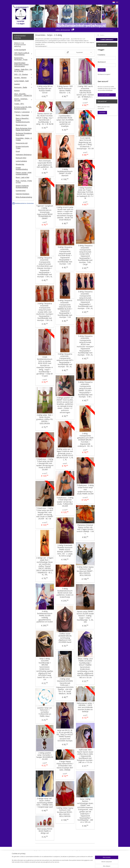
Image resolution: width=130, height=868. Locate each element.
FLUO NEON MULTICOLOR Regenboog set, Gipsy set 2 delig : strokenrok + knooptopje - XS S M (85, 143)
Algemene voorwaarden (65, 851)
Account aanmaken (104, 95)
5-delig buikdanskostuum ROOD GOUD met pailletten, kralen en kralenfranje (65, 593)
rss (65, 864)
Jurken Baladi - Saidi (21, 81)
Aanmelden (102, 113)
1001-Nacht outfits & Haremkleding (23, 54)
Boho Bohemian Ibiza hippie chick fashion (24, 129)
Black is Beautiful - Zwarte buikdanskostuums (23, 120)
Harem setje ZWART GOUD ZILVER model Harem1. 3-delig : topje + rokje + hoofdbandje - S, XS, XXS (85, 617)
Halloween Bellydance (24, 155)
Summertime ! (21, 191)
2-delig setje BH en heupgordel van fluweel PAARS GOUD (45, 89)
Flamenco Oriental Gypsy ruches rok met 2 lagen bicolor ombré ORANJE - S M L (85, 529)
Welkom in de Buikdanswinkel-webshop (20, 45)
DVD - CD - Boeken (23, 74)
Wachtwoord (102, 62)
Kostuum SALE (21, 158)
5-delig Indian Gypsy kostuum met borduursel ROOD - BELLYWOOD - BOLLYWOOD (65, 812)
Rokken (17, 91)
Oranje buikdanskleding (22, 168)
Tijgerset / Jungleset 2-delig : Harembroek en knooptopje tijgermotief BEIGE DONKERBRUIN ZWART (45, 212)
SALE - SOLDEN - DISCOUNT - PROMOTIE (23, 95)
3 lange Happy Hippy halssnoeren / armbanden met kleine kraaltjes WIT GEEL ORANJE (65, 766)
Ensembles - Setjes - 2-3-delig (24, 139)
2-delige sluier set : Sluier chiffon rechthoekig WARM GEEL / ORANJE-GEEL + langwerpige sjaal (45, 803)
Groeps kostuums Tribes (22, 147)
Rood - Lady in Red (22, 177)
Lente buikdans (21, 161)
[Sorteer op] (79, 52)
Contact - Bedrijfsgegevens (20, 852)
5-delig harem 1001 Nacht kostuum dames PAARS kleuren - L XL (65, 89)
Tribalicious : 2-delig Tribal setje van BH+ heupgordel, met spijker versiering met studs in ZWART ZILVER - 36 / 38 (45, 513)
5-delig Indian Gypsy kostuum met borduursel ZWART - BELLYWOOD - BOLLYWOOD (85, 571)
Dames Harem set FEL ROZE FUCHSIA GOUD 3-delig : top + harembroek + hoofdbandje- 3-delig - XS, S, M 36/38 (45, 119)
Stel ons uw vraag (84, 851)
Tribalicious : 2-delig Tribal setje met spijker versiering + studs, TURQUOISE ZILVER (65, 502)
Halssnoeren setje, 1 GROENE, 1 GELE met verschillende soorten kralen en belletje (85, 707)
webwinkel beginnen (72, 864)
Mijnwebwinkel (89, 864)
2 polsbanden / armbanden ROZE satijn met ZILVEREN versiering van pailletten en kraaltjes (65, 121)
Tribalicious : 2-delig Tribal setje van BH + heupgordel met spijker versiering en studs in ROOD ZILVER (45, 464)
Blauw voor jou (21, 125)
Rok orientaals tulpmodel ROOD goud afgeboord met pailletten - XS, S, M (45, 165)
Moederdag (20, 164)
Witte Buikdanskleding (24, 197)
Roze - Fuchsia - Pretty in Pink (24, 182)
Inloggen (102, 70)
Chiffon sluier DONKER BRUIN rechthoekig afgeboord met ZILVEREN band (65, 638)
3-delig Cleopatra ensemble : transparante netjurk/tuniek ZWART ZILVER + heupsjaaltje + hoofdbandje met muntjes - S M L (85, 389)
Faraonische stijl (22, 143)
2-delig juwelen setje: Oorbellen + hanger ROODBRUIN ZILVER (45, 756)
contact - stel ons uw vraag (63, 30)
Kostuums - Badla (23, 87)
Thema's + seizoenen (23, 112)
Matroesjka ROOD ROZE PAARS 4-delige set (45, 831)
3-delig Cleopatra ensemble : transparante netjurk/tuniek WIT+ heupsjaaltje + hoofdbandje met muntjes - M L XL (65, 360)
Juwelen (23, 84)
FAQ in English (104, 854)
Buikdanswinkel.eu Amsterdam (23, 203)
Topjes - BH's (19, 104)
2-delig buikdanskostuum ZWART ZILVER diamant (65, 172)
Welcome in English (106, 851)
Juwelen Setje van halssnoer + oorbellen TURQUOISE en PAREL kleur (45, 712)
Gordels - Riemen (23, 78)
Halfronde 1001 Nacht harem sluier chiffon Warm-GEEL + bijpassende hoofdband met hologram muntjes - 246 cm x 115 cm (85, 756)
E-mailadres (101, 55)
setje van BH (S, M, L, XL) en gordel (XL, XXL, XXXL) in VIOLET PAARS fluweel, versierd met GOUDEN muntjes (65, 736)
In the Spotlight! (20, 50)
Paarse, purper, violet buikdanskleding (24, 173)
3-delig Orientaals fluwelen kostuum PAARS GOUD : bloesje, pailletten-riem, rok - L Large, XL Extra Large (65, 551)
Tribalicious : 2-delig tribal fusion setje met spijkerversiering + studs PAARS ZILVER (85, 490)
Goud (18, 151)
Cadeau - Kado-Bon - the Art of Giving (23, 70)
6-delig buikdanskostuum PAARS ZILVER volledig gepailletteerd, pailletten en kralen (45, 617)
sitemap (61, 864)
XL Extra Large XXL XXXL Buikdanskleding (23, 108)
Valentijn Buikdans (23, 194)
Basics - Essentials (22, 115)
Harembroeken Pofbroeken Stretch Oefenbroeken (21, 64)
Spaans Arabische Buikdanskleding (22, 186)
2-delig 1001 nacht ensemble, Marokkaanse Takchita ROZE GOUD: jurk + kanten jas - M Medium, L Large (85, 93)
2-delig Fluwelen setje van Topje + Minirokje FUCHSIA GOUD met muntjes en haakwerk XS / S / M (85, 193)
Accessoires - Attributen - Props (23, 59)
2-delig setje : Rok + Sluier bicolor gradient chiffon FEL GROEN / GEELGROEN (45, 419)
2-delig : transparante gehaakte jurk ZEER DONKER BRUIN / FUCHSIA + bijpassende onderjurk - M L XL (85, 440)
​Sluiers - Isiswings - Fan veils (23, 100)
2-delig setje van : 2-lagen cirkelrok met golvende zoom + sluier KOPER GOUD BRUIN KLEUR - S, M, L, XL (65, 454)
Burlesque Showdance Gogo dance (24, 134)
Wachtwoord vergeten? (104, 74)
